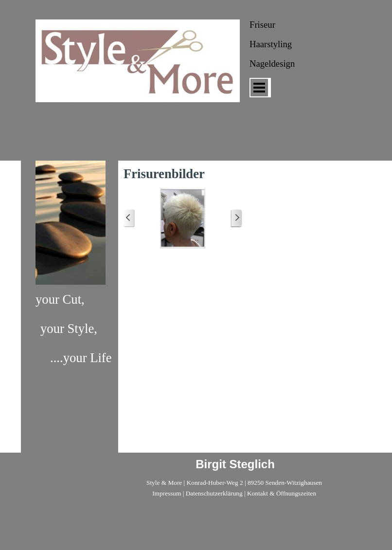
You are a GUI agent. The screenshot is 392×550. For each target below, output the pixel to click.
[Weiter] (236, 218)
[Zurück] (129, 218)
